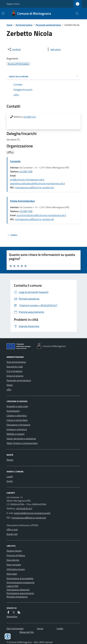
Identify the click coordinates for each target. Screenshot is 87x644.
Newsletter (12, 617)
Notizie (10, 460)
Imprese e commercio (17, 429)
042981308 (26, 171)
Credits (60, 628)
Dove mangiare (14, 565)
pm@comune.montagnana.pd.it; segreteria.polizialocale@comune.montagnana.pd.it (37, 182)
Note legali (12, 574)
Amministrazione (24, 25)
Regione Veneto (13, 4)
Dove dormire (13, 560)
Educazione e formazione (18, 425)
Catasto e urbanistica (17, 415)
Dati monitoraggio (15, 628)
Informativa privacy (16, 569)
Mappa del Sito (27, 632)
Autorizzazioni (13, 411)
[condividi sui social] (14, 49)
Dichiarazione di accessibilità (20, 578)
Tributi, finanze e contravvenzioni (22, 443)
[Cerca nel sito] (76, 14)
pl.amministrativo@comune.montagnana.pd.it (41, 215)
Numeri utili (12, 534)
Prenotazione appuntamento (20, 593)
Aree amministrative (16, 362)
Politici (10, 385)
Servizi (40, 628)
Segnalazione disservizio (18, 590)
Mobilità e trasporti (16, 434)
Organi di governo (15, 376)
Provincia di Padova (16, 555)
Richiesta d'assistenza (17, 597)
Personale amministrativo (48, 25)
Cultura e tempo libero (17, 420)
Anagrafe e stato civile (17, 406)
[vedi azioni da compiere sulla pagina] (53, 49)
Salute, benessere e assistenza (21, 438)
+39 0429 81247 (24, 508)
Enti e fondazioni (15, 371)
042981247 (30, 117)
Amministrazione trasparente (20, 582)
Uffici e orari (12, 529)
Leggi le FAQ (13, 586)
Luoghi (10, 476)
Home (9, 25)
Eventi (10, 481)
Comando (15, 161)
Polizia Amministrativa (22, 201)
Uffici (9, 390)
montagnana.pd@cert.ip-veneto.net (34, 187)
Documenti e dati (15, 367)
